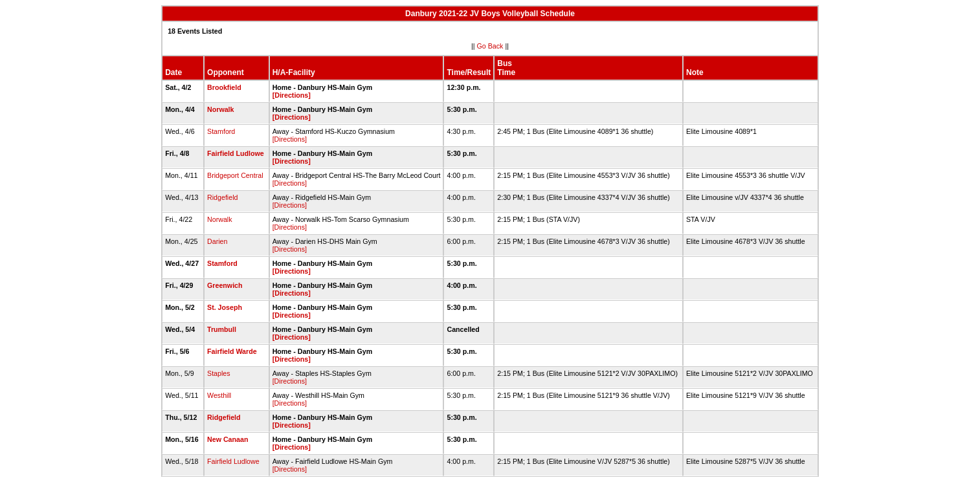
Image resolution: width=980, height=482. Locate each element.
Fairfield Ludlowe (236, 153)
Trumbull (222, 329)
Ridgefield (222, 197)
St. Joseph (225, 307)
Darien (217, 241)
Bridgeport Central (235, 175)
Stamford (221, 131)
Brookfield (224, 87)
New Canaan (228, 439)
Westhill (219, 395)
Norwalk (220, 109)
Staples (219, 373)
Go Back (490, 46)
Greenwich (225, 285)
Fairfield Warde (232, 351)
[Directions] (292, 95)
